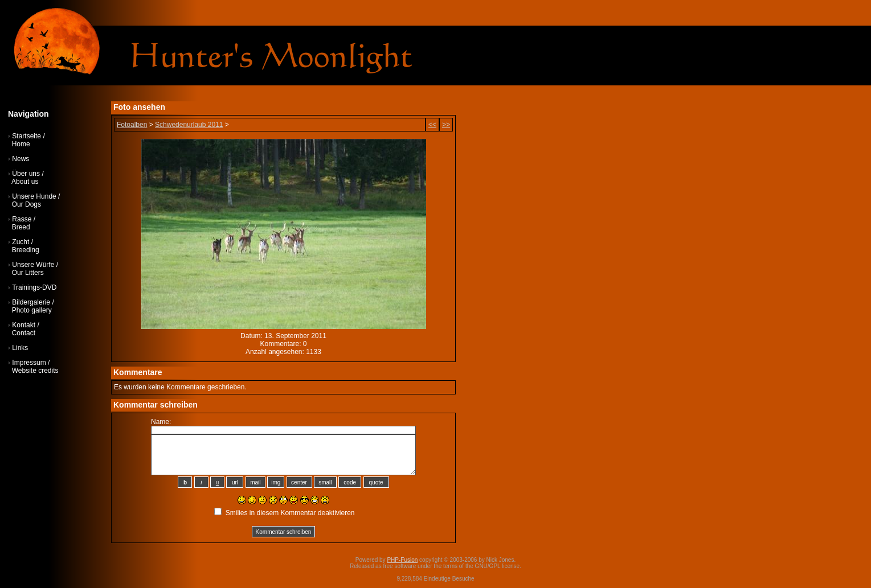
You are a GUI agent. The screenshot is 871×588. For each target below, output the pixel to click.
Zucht (21, 242)
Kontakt (24, 325)
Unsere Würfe (33, 265)
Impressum (29, 363)
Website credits (35, 371)
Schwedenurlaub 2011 (189, 125)
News (21, 159)
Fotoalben (132, 125)
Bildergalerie (31, 302)
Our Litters (28, 273)
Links (20, 348)
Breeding (26, 250)
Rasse (22, 219)
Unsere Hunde (34, 196)
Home (21, 144)
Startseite (26, 136)
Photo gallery (32, 310)
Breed (21, 227)
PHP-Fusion (402, 560)
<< (432, 125)
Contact (24, 333)
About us (25, 182)
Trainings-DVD (34, 287)
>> (446, 125)
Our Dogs (26, 204)
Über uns (26, 174)
